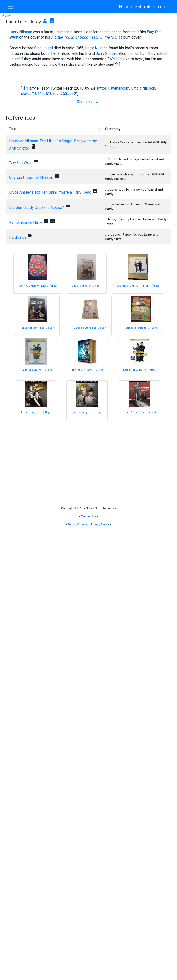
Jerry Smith (105, 53)
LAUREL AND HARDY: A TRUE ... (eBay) (138, 286)
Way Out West (21, 162)
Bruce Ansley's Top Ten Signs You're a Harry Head (50, 192)
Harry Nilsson (21, 32)
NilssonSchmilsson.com (144, 7)
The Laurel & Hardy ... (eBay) (87, 370)
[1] (118, 64)
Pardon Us (18, 237)
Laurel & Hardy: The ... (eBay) (87, 412)
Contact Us (88, 516)
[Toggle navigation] (10, 7)
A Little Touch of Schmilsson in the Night (85, 37)
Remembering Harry (26, 222)
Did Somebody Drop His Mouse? (36, 207)
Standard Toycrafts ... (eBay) (141, 328)
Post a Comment (89, 103)
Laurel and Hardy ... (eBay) (87, 286)
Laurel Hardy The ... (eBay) (36, 412)
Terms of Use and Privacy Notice (88, 524)
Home (7, 16)
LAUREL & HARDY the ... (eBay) (140, 370)
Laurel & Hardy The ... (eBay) (36, 370)
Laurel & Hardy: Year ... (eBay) (140, 412)
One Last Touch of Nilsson (31, 177)
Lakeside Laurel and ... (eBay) (90, 328)
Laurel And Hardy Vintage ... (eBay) (38, 286)
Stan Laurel (43, 48)
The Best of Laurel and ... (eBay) (37, 328)
